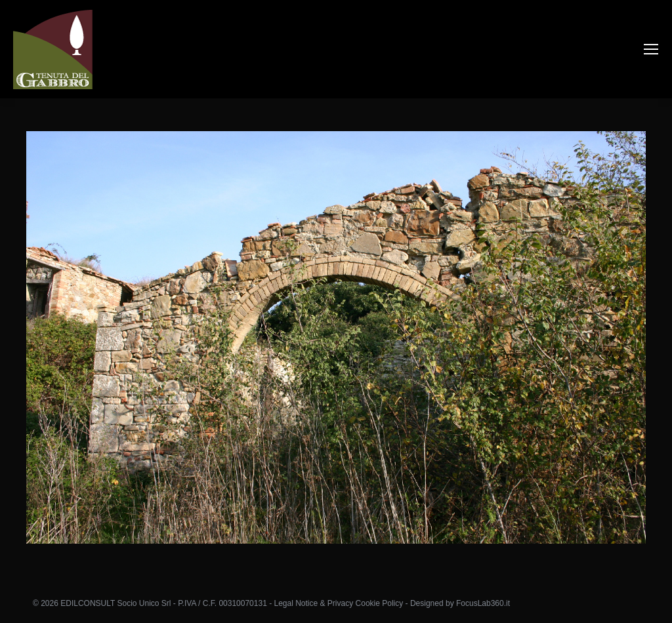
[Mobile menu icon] (651, 49)
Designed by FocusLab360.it (460, 603)
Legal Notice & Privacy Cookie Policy (338, 603)
